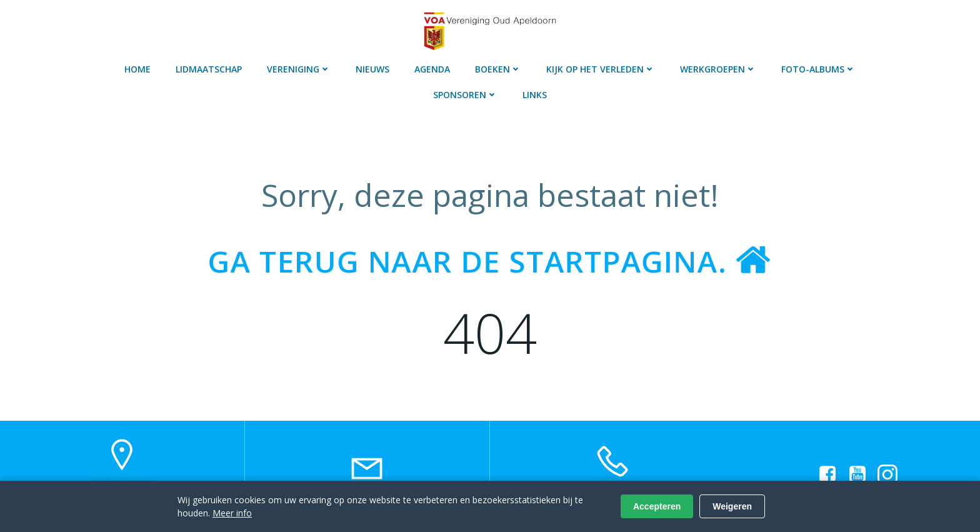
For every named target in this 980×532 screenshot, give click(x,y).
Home (137, 69)
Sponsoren (465, 95)
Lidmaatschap (209, 69)
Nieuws (372, 69)
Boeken (498, 69)
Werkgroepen (718, 69)
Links (535, 95)
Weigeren (732, 506)
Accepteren (657, 506)
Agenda (432, 69)
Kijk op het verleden (601, 69)
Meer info (232, 513)
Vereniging (299, 69)
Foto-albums (818, 69)
